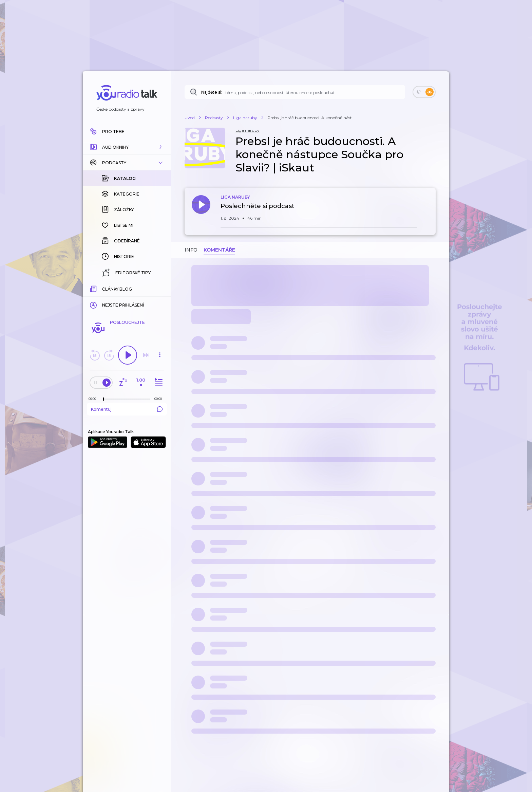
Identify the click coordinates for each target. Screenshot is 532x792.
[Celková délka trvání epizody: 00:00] (160, 399)
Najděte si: (212, 92)
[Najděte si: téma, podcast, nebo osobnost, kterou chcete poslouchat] (295, 92)
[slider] (103, 399)
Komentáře (219, 250)
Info (191, 250)
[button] (127, 147)
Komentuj (127, 409)
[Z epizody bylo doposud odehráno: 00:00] (94, 399)
